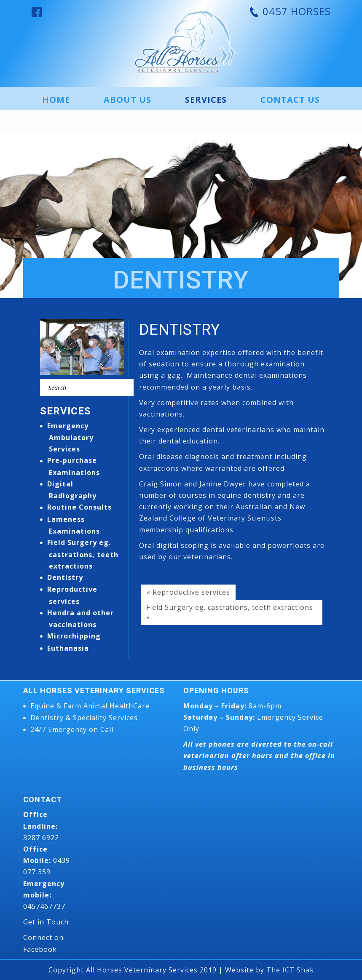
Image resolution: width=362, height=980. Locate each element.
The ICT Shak (290, 970)
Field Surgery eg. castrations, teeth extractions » (230, 612)
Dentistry (65, 577)
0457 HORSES (295, 11)
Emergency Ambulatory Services (70, 438)
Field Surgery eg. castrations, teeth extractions (83, 554)
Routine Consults (79, 507)
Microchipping (74, 636)
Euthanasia (68, 648)
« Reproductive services (188, 592)
